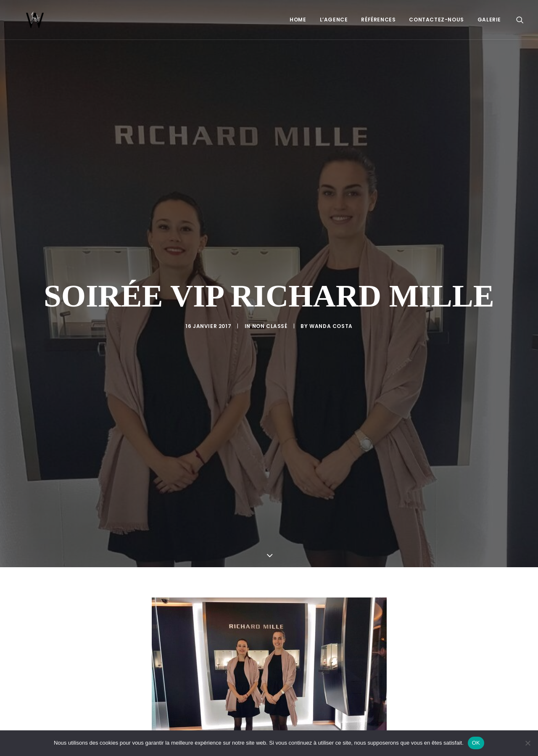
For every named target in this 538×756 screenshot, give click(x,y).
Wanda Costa (331, 298)
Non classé (270, 298)
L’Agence (334, 20)
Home (298, 20)
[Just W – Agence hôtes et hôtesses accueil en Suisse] (23, 20)
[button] (520, 20)
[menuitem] (298, 20)
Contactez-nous (436, 20)
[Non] (527, 743)
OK (476, 743)
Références (378, 20)
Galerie (489, 20)
